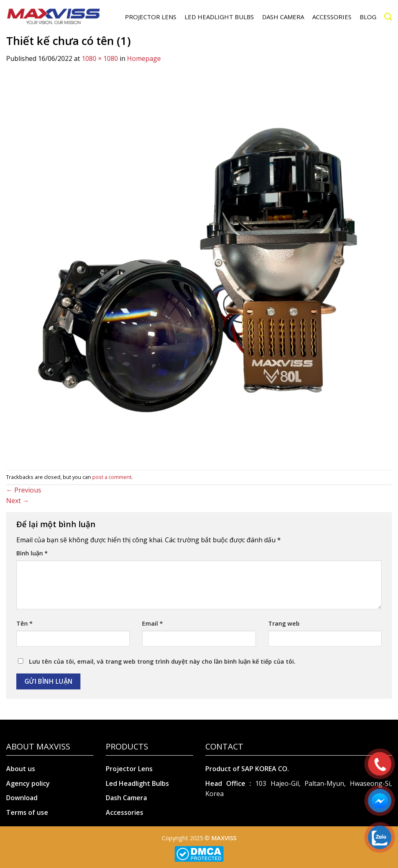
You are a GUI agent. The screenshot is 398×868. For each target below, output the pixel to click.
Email (152, 623)
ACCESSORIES (332, 17)
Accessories (125, 812)
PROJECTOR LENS (151, 17)
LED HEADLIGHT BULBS (219, 17)
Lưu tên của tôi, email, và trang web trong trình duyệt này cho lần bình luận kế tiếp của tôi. (162, 661)
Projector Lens (129, 769)
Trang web (284, 623)
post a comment (112, 477)
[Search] (388, 17)
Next (18, 501)
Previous (24, 490)
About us (21, 769)
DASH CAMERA (283, 17)
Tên (24, 623)
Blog (368, 17)
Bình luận (32, 553)
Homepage (144, 58)
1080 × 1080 (100, 58)
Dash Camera (126, 798)
